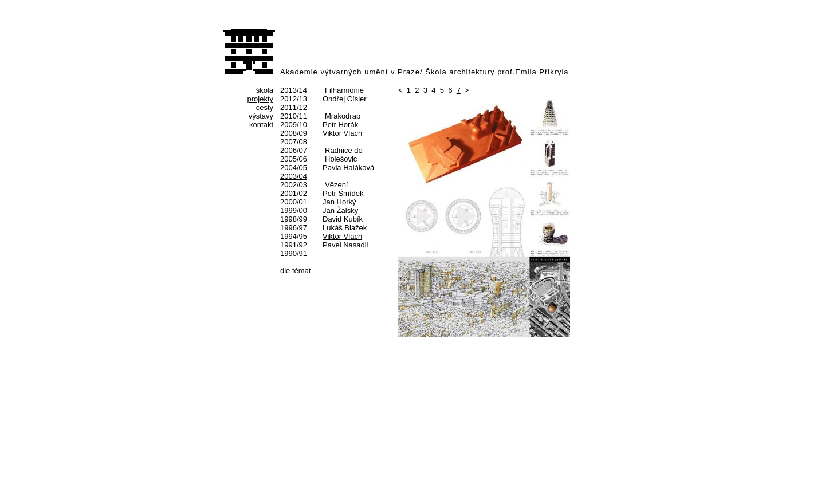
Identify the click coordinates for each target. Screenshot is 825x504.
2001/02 (294, 193)
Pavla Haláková (348, 168)
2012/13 (294, 99)
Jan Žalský (340, 210)
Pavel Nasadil (345, 245)
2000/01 (294, 202)
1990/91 (294, 253)
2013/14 (294, 90)
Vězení (336, 185)
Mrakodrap (343, 116)
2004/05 (294, 168)
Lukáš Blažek (345, 228)
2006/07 (294, 150)
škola (265, 90)
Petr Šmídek (343, 193)
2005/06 (294, 159)
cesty (265, 107)
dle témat (295, 271)
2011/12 (294, 107)
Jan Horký (339, 202)
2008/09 (294, 133)
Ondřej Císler (345, 99)
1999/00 (294, 210)
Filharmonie (344, 90)
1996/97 (294, 228)
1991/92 (294, 245)
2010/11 (294, 116)
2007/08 (294, 142)
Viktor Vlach (342, 133)
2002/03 (294, 185)
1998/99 (294, 219)
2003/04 (294, 176)
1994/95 (294, 236)
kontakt (261, 125)
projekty (260, 99)
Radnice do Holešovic (344, 155)
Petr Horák (340, 125)
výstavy (261, 116)
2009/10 (294, 125)
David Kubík (343, 219)
